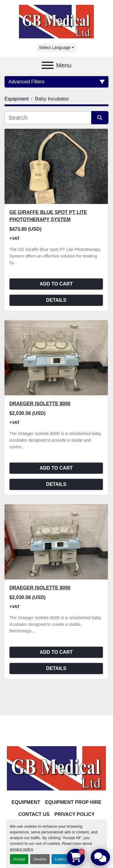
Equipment (26, 802)
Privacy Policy (75, 814)
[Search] (48, 118)
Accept (19, 859)
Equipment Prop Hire (73, 802)
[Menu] (48, 65)
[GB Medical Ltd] (56, 768)
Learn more (65, 859)
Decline (40, 859)
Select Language (55, 48)
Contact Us (34, 814)
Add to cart (56, 284)
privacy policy (21, 849)
